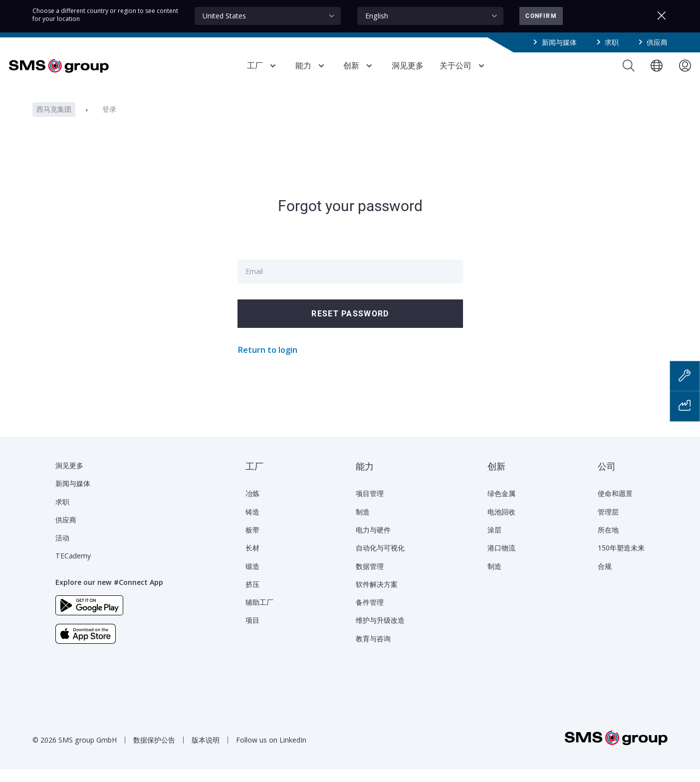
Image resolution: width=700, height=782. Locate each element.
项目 (252, 633)
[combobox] (268, 16)
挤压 (252, 597)
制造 (363, 525)
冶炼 (252, 506)
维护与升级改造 (380, 633)
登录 (109, 122)
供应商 (657, 42)
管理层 (608, 525)
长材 (252, 561)
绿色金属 (501, 506)
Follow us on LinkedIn (271, 753)
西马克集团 (54, 122)
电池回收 (501, 525)
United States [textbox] (224, 16)
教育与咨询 (373, 652)
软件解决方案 (377, 597)
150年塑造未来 (621, 561)
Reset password (350, 327)
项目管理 (370, 506)
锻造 (252, 579)
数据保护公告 (154, 753)
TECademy (73, 569)
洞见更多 (69, 478)
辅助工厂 (259, 615)
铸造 (252, 525)
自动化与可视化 (380, 561)
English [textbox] (377, 16)
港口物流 (501, 561)
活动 (62, 551)
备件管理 (370, 615)
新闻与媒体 (559, 42)
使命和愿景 (615, 506)
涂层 (494, 543)
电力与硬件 (373, 543)
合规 (605, 579)
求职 (612, 42)
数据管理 (370, 579)
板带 (252, 543)
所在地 (608, 543)
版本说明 (206, 753)
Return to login (267, 363)
